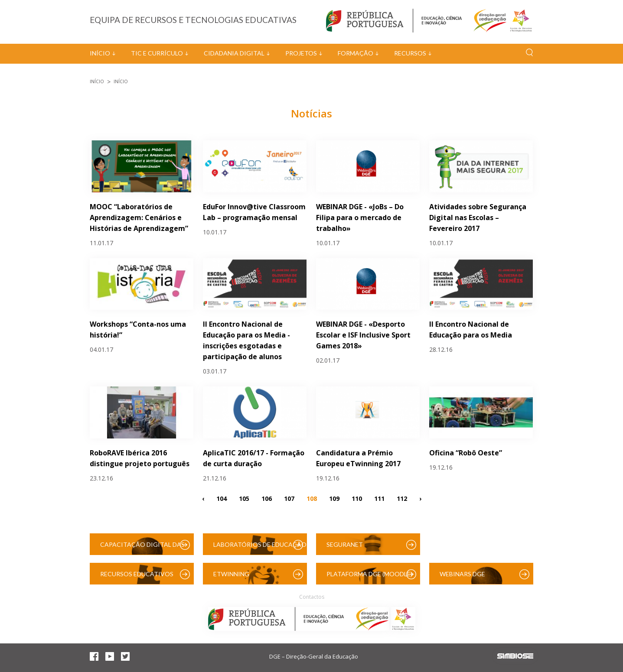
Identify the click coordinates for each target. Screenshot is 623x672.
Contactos (312, 597)
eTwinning (231, 574)
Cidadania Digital (234, 53)
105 (244, 498)
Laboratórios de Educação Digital (260, 548)
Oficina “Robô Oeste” (466, 453)
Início (100, 53)
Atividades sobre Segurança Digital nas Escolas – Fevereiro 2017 (478, 218)
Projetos (301, 53)
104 (222, 498)
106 (267, 498)
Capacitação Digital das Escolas (142, 548)
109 (334, 498)
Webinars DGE (462, 574)
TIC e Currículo (157, 53)
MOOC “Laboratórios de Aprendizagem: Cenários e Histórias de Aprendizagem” (139, 218)
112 (402, 498)
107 (289, 498)
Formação (356, 53)
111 (379, 498)
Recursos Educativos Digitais (137, 577)
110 (357, 498)
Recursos (410, 53)
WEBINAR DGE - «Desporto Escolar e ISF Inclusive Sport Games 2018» (363, 335)
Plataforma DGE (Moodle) (369, 574)
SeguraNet (345, 544)
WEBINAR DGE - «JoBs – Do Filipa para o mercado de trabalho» (360, 218)
